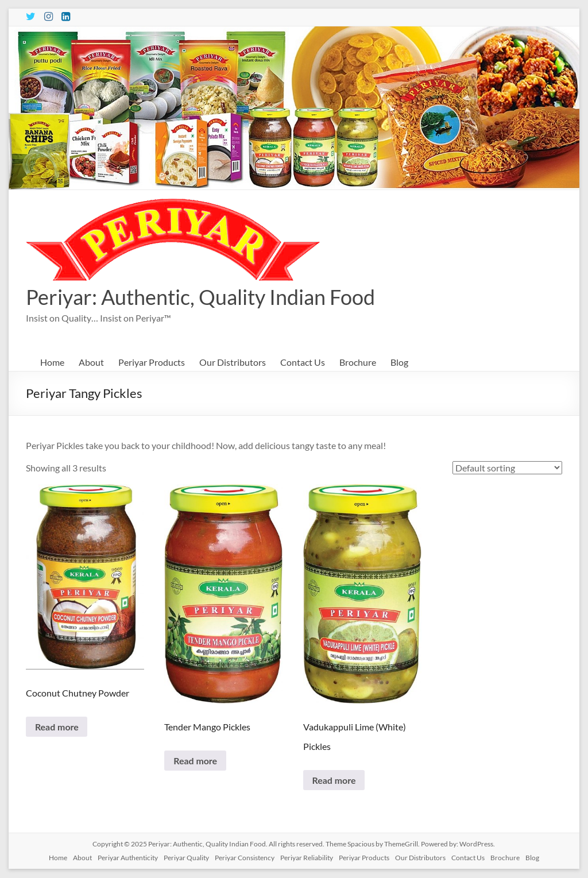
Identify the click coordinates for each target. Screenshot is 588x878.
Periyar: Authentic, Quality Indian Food (200, 297)
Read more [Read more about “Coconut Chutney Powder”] (57, 727)
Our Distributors (233, 362)
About (91, 362)
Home (52, 362)
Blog (399, 362)
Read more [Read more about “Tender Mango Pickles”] (195, 761)
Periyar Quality (186, 858)
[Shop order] (507, 468)
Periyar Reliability (307, 858)
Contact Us (303, 362)
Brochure (358, 362)
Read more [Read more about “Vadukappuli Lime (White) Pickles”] (334, 780)
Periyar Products (152, 362)
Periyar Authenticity (128, 858)
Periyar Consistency (245, 858)
